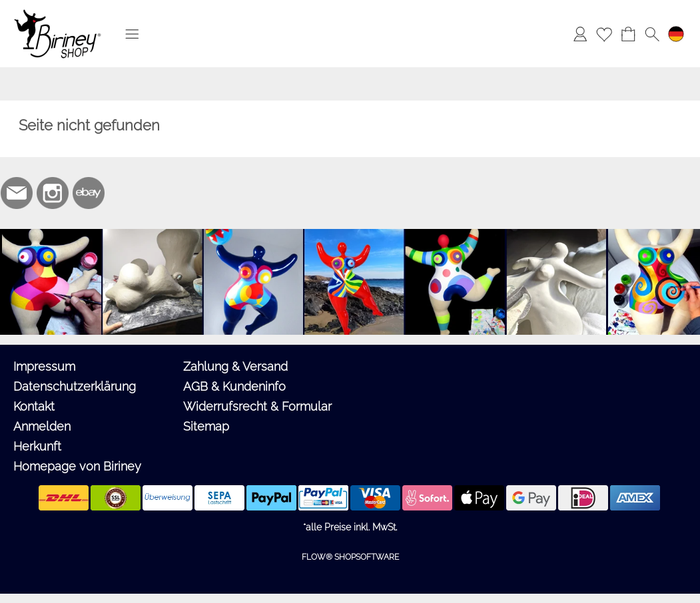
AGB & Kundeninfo (234, 386)
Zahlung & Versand (235, 366)
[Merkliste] (604, 34)
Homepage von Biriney (77, 466)
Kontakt (34, 406)
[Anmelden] (580, 34)
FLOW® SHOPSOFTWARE (350, 557)
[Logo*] (57, 14)
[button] (132, 34)
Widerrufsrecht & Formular (257, 406)
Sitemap (206, 426)
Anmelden (42, 426)
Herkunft (37, 446)
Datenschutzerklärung (75, 386)
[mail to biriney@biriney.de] (17, 193)
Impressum (44, 366)
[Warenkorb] (628, 34)
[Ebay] (89, 193)
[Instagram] (53, 193)
